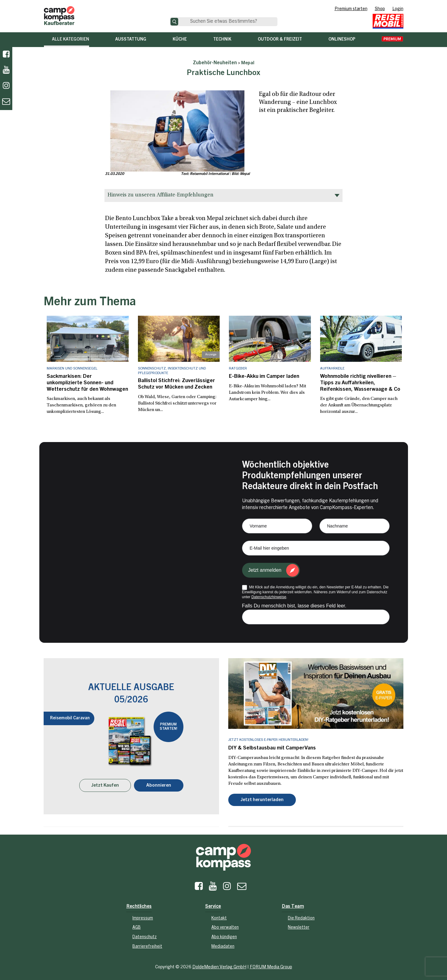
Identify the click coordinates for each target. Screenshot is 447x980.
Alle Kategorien (71, 40)
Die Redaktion (301, 916)
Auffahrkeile (332, 369)
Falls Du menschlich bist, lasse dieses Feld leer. (294, 604)
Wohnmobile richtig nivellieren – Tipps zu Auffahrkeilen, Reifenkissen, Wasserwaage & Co (357, 382)
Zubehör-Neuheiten (215, 63)
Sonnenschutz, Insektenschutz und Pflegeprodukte (172, 371)
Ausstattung (131, 40)
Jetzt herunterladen (262, 798)
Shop (380, 9)
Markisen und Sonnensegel (72, 369)
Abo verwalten (225, 926)
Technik (222, 40)
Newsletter (299, 926)
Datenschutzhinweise (269, 595)
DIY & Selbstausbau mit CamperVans (270, 746)
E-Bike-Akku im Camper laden (262, 376)
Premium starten (351, 9)
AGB (137, 926)
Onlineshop (342, 40)
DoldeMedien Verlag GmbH (219, 965)
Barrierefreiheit (147, 945)
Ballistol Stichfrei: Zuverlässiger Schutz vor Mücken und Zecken (174, 383)
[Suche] (174, 22)
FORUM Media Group (271, 965)
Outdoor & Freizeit (280, 40)
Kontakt (219, 916)
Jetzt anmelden (265, 569)
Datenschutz (145, 935)
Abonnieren (159, 783)
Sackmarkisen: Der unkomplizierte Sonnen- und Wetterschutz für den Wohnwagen (86, 382)
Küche (180, 40)
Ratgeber (238, 369)
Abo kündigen (224, 935)
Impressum (143, 916)
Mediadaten (223, 945)
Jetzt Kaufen (105, 783)
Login (398, 9)
